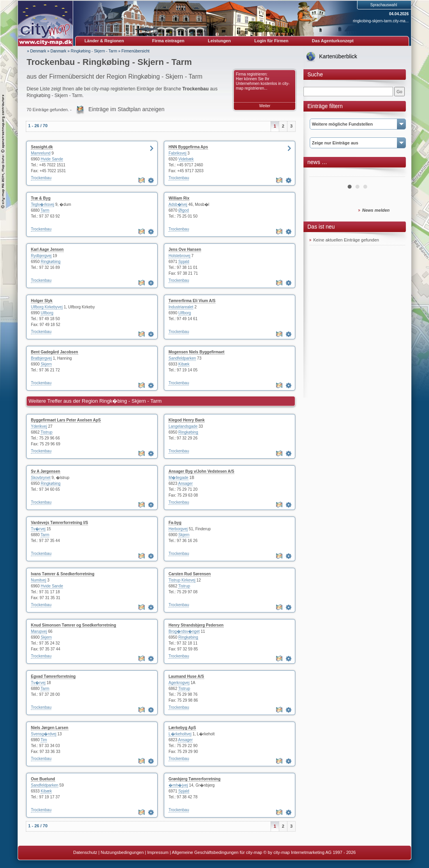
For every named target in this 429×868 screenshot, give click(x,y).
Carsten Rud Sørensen (190, 574)
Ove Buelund (43, 779)
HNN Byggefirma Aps (188, 147)
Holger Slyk (42, 301)
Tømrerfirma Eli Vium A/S (192, 301)
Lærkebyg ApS (182, 728)
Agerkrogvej (179, 683)
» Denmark (37, 51)
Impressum (158, 852)
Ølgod (184, 210)
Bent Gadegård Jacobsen (55, 352)
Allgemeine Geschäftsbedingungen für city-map (217, 852)
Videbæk (186, 159)
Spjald (184, 262)
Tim (44, 740)
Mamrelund (41, 153)
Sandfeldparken (182, 358)
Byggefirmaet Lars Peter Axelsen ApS (66, 420)
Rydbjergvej (41, 256)
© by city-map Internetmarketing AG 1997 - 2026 (310, 852)
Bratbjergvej (41, 358)
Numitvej (39, 580)
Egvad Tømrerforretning (53, 676)
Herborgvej (178, 529)
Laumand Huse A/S (186, 676)
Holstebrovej (179, 256)
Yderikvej (39, 426)
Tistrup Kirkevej (182, 580)
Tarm (45, 210)
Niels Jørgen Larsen (50, 728)
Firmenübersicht (136, 51)
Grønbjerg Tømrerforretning (195, 779)
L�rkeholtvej (180, 734)
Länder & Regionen (104, 41)
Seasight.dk (42, 147)
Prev (320, 174)
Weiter (265, 106)
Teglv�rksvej (42, 204)
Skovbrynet (41, 478)
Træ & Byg (41, 198)
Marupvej (39, 631)
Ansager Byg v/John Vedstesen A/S (201, 471)
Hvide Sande (52, 159)
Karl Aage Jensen (47, 249)
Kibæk (184, 364)
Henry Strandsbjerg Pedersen (196, 625)
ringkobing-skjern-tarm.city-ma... (381, 21)
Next (395, 174)
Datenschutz (85, 852)
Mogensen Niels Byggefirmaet (197, 352)
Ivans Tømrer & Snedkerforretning (63, 574)
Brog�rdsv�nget (184, 631)
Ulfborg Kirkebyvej (47, 307)
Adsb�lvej (178, 204)
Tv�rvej (38, 529)
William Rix (179, 198)
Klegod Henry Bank (187, 420)
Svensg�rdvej (44, 734)
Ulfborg (47, 313)
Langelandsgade (183, 426)
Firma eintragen (168, 41)
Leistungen (220, 41)
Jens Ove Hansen (185, 249)
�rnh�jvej (178, 785)
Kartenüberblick (338, 56)
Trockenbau (41, 178)
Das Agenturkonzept (333, 41)
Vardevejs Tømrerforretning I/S (59, 523)
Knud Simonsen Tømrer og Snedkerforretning (74, 625)
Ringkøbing (51, 262)
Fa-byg (175, 523)
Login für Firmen (271, 41)
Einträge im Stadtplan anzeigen (127, 109)
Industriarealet (181, 307)
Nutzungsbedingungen (122, 852)
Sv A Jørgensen (46, 471)
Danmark (58, 51)
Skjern (46, 364)
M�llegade (179, 478)
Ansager (185, 484)
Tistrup (47, 432)
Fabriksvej (178, 153)
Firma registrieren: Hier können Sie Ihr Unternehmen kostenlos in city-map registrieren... (263, 81)
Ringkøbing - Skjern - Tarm (94, 51)
